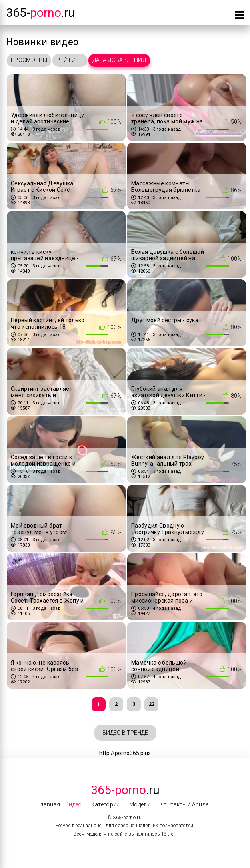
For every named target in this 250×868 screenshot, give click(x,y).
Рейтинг (70, 60)
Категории (106, 804)
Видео (74, 804)
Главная (48, 804)
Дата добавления (119, 60)
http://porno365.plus (125, 753)
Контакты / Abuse (184, 804)
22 (152, 704)
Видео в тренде (125, 733)
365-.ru (40, 13)
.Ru (125, 790)
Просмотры (29, 60)
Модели (140, 804)
